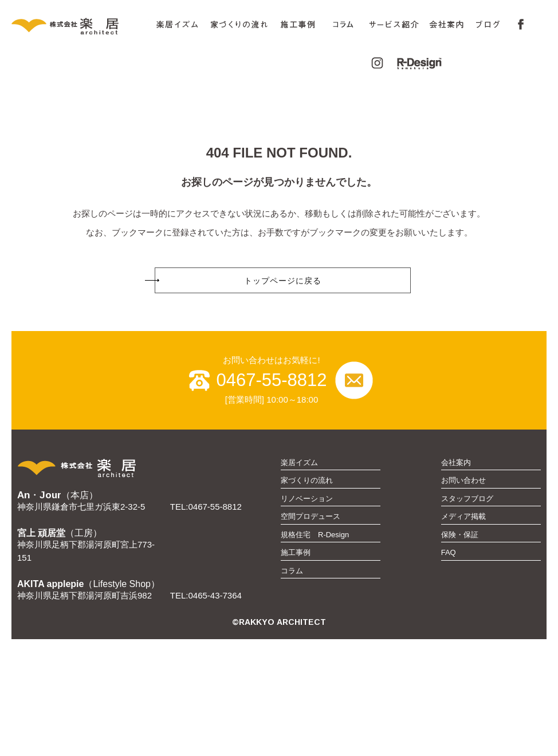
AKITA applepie (50, 701)
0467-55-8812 (271, 497)
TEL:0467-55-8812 (206, 623)
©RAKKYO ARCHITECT (279, 739)
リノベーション (307, 615)
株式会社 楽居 (80, 25)
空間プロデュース (311, 633)
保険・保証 (460, 651)
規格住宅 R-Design (315, 651)
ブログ (489, 25)
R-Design (413, 63)
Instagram (374, 63)
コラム (343, 27)
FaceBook (518, 25)
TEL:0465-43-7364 (206, 712)
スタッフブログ (467, 615)
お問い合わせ (463, 597)
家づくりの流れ (239, 25)
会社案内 (456, 579)
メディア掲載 (463, 633)
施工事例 (298, 25)
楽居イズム (177, 25)
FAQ (449, 669)
